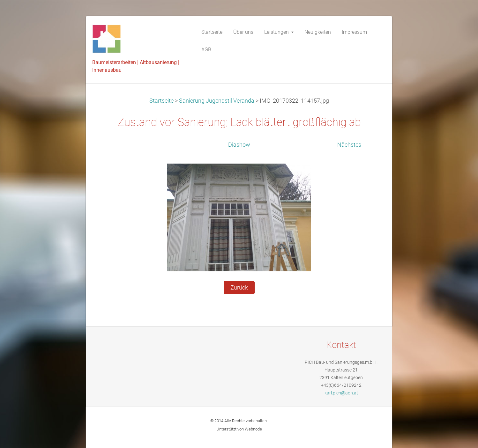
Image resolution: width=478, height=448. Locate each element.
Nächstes (349, 145)
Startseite (161, 101)
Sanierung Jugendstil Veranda (217, 101)
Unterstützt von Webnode (239, 429)
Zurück (239, 288)
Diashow (239, 145)
